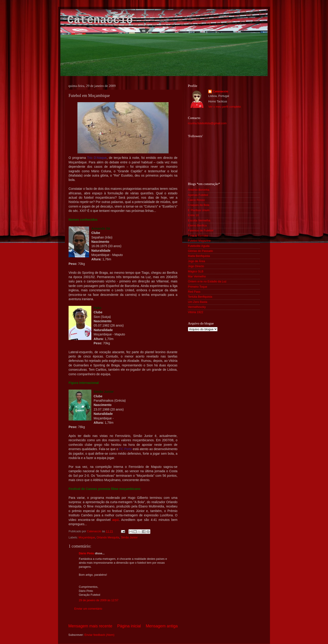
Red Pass (194, 292)
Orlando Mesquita (108, 538)
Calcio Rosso (196, 200)
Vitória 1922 (196, 312)
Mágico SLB (196, 271)
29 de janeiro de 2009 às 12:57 (99, 600)
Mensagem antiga (162, 626)
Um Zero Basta (198, 302)
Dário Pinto (86, 553)
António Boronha (199, 190)
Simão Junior (129, 538)
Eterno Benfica (197, 226)
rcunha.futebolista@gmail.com (207, 123)
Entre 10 (193, 215)
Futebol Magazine (199, 241)
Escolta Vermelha (199, 221)
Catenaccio (100, 20)
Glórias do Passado (200, 251)
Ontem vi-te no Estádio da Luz (207, 281)
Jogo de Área (196, 261)
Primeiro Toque (197, 287)
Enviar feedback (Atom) (100, 635)
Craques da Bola (199, 205)
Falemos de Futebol (201, 231)
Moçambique (87, 538)
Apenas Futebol (198, 195)
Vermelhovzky (197, 307)
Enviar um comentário (88, 609)
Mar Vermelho (197, 276)
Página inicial (129, 626)
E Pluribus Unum (199, 210)
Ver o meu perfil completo (224, 107)
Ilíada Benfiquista (199, 256)
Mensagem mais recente (90, 626)
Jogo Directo (196, 266)
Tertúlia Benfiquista (200, 297)
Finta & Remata (198, 236)
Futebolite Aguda (199, 246)
